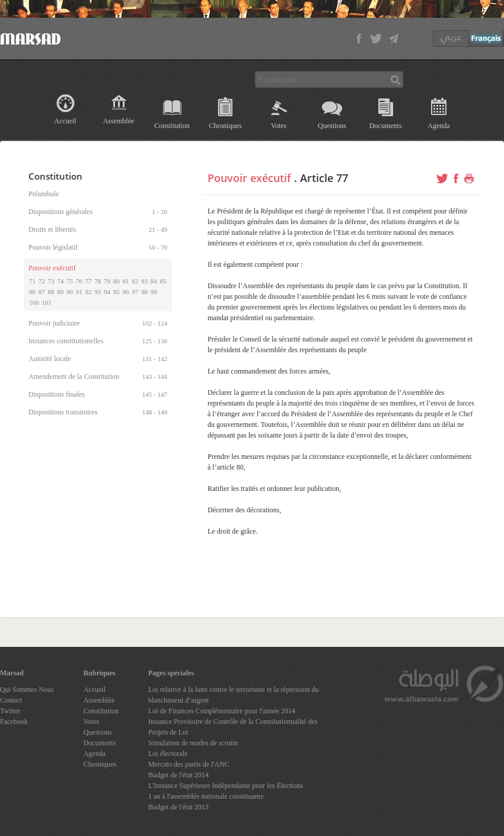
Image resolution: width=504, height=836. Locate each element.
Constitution (172, 126)
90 (70, 292)
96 (126, 292)
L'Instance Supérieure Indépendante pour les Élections (226, 786)
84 (154, 281)
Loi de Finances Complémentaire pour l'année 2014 (222, 711)
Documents (386, 126)
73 (51, 281)
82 (135, 281)
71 (32, 281)
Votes (279, 126)
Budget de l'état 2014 (178, 775)
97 (135, 292)
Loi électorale (168, 754)
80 (117, 281)
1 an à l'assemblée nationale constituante (206, 796)
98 (144, 292)
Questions (332, 126)
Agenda (438, 126)
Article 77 (324, 178)
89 (60, 292)
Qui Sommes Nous (27, 690)
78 (98, 281)
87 (42, 292)
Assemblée (119, 121)
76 (79, 281)
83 (144, 281)
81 (126, 281)
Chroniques (225, 126)
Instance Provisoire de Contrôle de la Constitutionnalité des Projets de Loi (233, 727)
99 (154, 292)
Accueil (65, 121)
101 (47, 302)
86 (32, 292)
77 (89, 281)
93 (98, 292)
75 (70, 281)
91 (79, 292)
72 (42, 281)
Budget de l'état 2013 (178, 807)
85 (163, 281)
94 (107, 292)
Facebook (14, 722)
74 (60, 281)
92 (89, 292)
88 (51, 292)
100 (34, 302)
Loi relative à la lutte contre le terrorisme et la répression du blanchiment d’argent (234, 695)
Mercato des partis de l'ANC (189, 764)
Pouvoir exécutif (249, 178)
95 (117, 292)
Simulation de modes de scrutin (193, 743)
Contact (11, 700)
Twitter (10, 711)
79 (107, 281)
